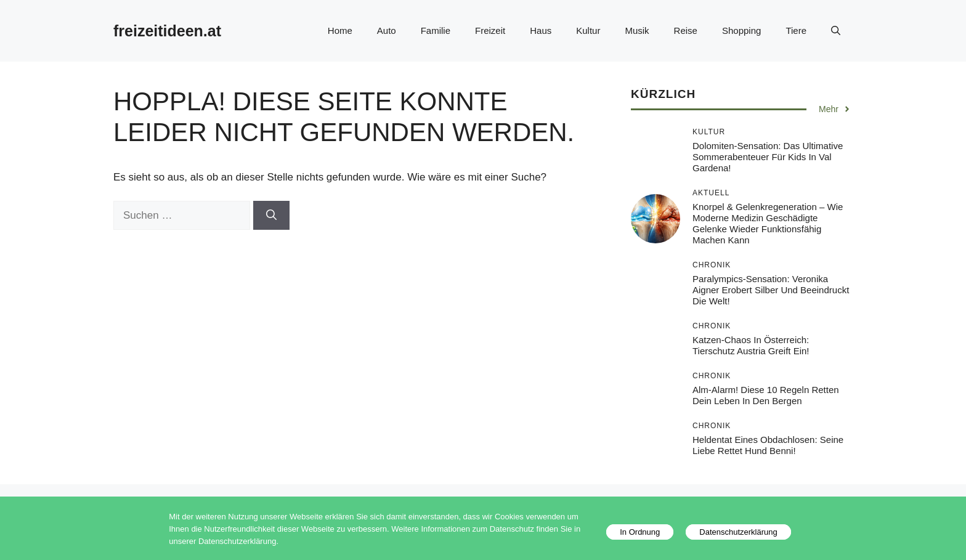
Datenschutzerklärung (738, 532)
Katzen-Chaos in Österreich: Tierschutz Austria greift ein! (751, 345)
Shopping (741, 30)
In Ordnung (640, 532)
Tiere (796, 30)
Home (340, 30)
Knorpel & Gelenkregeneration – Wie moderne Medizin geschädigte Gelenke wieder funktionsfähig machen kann (768, 223)
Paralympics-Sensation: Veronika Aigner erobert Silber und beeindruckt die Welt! (771, 290)
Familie (436, 30)
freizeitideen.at (167, 31)
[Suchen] (271, 216)
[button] (836, 31)
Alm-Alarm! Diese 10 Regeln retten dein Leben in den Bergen (766, 395)
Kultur (588, 30)
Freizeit (490, 30)
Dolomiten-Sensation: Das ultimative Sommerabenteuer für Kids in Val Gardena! (768, 157)
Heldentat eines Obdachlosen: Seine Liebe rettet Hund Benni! (768, 445)
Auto (387, 30)
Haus (541, 30)
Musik (637, 30)
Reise (686, 30)
